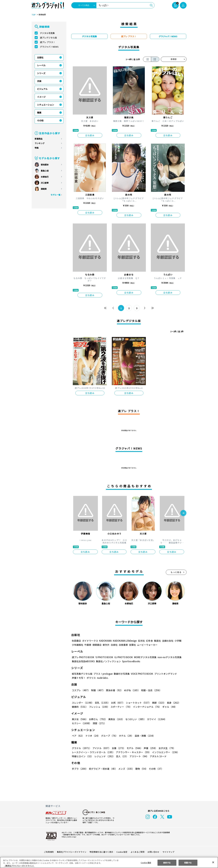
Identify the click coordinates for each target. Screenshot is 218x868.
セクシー (176, 719)
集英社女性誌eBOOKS (83, 661)
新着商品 (39, 139)
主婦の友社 (167, 641)
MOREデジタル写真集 (143, 657)
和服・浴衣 (150, 690)
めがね (131, 690)
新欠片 (106, 645)
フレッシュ (99, 707)
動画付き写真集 (121, 674)
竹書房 (88, 645)
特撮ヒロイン (82, 756)
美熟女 (116, 719)
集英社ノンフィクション (108, 661)
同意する (188, 862)
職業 (39, 113)
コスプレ (81, 690)
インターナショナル (146, 707)
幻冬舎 (149, 641)
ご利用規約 (49, 852)
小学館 (178, 641)
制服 (98, 690)
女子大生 (166, 748)
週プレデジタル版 (48, 38)
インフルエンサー (165, 752)
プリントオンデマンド (164, 674)
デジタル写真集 (47, 33)
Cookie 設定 (122, 852)
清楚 (79, 723)
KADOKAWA (105, 641)
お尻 (117, 703)
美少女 (80, 719)
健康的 (80, 707)
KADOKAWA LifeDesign (124, 641)
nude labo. (103, 678)
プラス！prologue (103, 674)
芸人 (122, 756)
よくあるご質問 (137, 852)
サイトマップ (168, 852)
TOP (33, 15)
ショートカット (137, 703)
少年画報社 (78, 645)
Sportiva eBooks (130, 661)
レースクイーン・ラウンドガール (93, 752)
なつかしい (135, 719)
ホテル (126, 736)
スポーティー (120, 707)
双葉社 (132, 645)
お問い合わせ (153, 852)
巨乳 (102, 703)
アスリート (138, 756)
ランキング (40, 143)
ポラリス (91, 678)
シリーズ (41, 73)
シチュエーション (46, 105)
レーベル (41, 65)
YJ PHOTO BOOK (103, 657)
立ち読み (90, 135)
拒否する (167, 862)
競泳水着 (114, 690)
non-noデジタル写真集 (167, 657)
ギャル (169, 707)
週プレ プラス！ (48, 42)
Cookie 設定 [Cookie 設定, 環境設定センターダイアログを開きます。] (146, 862)
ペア (78, 736)
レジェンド (104, 756)
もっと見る (176, 572)
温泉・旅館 (144, 736)
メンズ (126, 769)
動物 (141, 769)
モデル (134, 748)
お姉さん (98, 719)
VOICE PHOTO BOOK (141, 674)
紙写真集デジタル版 (82, 674)
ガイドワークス (90, 641)
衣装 (39, 81)
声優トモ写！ (79, 678)
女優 (118, 748)
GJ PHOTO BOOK (122, 657)
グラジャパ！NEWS (49, 47)
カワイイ (156, 719)
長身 (172, 703)
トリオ (92, 736)
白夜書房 (123, 645)
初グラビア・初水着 (103, 769)
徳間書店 (97, 645)
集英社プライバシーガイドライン (72, 852)
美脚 (157, 703)
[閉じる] (213, 862)
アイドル (101, 748)
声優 (149, 748)
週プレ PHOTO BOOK (83, 657)
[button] (183, 513)
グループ (109, 736)
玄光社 (141, 641)
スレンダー (83, 703)
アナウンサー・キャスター (133, 752)
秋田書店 (76, 641)
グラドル (81, 748)
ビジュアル (42, 89)
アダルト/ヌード (157, 756)
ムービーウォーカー (147, 645)
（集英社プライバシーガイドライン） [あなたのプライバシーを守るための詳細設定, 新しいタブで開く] (19, 866)
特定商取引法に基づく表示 (101, 852)
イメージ (41, 97)
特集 (37, 148)
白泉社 (114, 645)
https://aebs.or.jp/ (69, 837)
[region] (109, 862)
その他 (40, 120)
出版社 (40, 57)
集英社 (157, 641)
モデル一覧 (55, 195)
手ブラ (80, 769)
